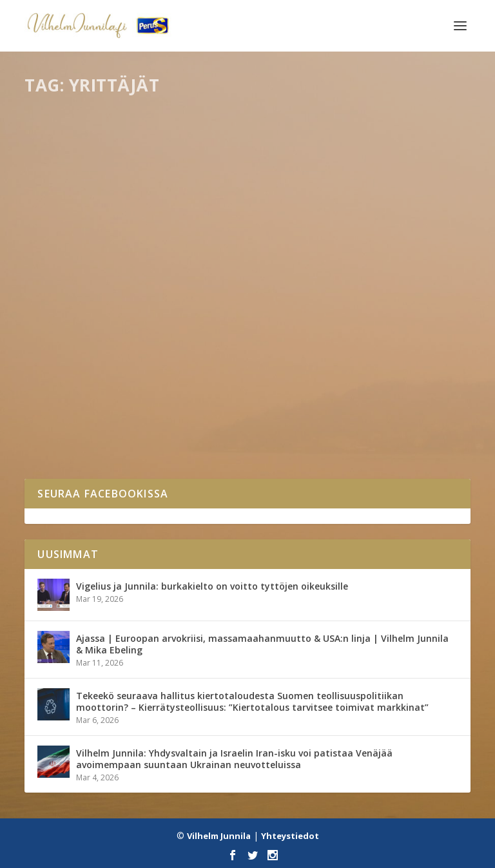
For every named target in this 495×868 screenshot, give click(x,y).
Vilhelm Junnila (219, 836)
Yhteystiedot (290, 836)
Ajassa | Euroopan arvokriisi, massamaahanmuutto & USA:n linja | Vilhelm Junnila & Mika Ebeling (262, 644)
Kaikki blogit (115, 397)
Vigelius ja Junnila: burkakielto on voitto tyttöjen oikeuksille (212, 586)
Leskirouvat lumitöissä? (112, 377)
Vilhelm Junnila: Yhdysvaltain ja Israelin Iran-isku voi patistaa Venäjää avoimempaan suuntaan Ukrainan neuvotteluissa (234, 759)
